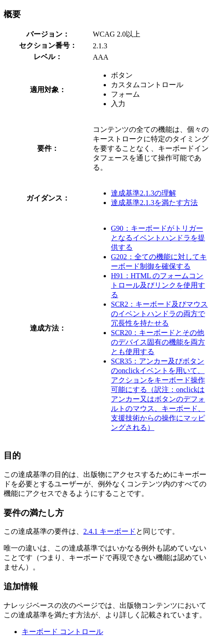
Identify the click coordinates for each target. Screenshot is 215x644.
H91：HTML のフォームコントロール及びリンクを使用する (158, 285)
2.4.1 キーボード (110, 531)
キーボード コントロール (62, 632)
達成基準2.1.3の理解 (143, 193)
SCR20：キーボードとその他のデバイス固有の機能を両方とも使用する (158, 342)
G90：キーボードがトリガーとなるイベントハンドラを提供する (158, 238)
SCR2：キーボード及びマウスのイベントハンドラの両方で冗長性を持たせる (159, 314)
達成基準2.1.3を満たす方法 (154, 203)
